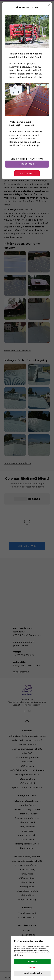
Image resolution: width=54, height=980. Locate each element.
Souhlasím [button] (32, 962)
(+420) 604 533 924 (27, 164)
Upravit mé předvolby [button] (32, 973)
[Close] (49, 5)
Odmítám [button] (32, 967)
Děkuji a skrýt (27, 173)
